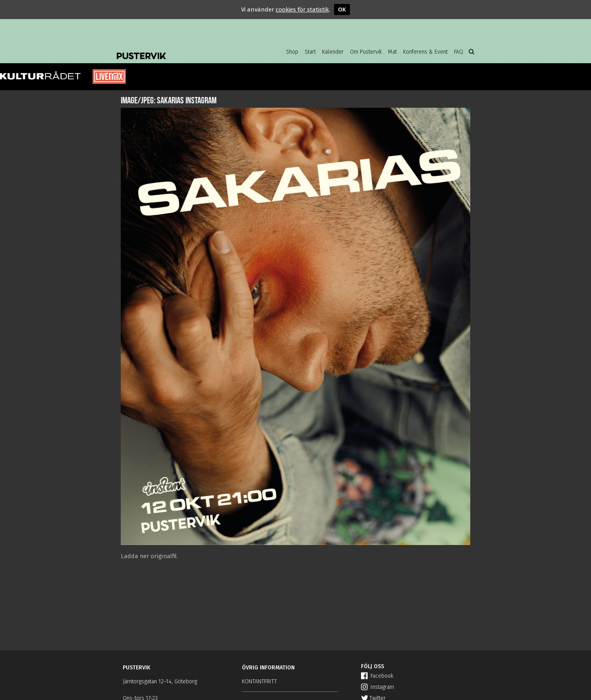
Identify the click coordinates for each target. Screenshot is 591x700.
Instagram (378, 687)
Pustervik (180, 50)
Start (310, 52)
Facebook (377, 676)
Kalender (333, 52)
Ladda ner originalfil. (149, 556)
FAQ (459, 52)
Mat (392, 52)
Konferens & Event (425, 52)
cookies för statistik (302, 10)
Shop (292, 52)
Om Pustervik (366, 52)
